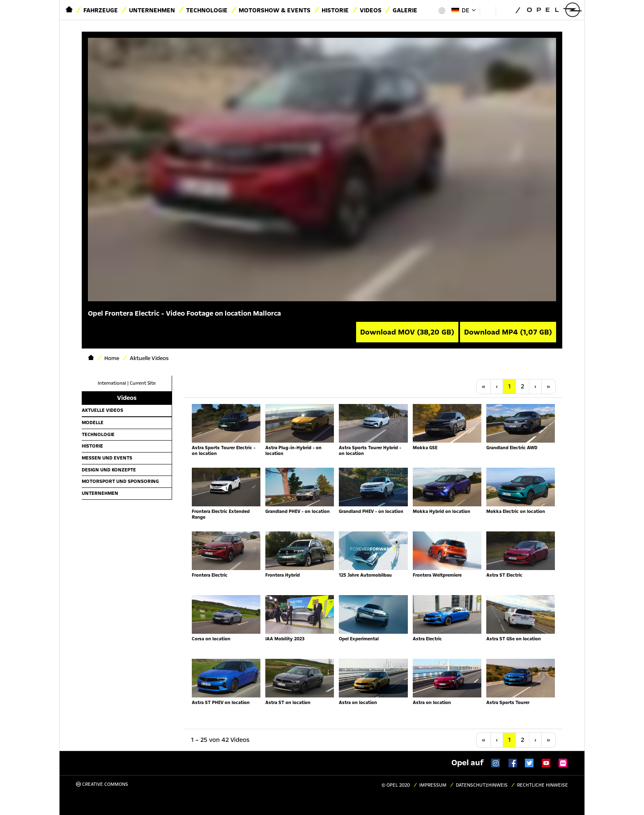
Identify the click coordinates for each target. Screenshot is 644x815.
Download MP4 (508, 332)
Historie (335, 10)
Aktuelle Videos (102, 410)
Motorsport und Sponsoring (120, 481)
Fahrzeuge (101, 10)
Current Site (143, 383)
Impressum (433, 785)
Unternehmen (152, 10)
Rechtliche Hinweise (543, 785)
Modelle (93, 423)
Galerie (405, 10)
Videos (371, 10)
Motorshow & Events (275, 10)
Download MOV (407, 332)
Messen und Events (107, 458)
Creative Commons (102, 784)
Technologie (207, 10)
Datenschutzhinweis (482, 785)
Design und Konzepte (109, 470)
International (112, 383)
